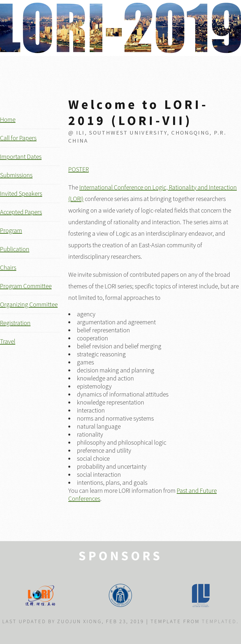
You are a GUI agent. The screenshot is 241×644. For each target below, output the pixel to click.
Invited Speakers (21, 194)
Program (11, 230)
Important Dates (21, 157)
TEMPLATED (219, 621)
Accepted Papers (21, 212)
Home (8, 120)
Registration (15, 323)
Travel (8, 341)
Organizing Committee (29, 304)
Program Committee (26, 286)
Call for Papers (18, 138)
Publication (15, 249)
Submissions (16, 175)
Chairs (8, 268)
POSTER (79, 169)
